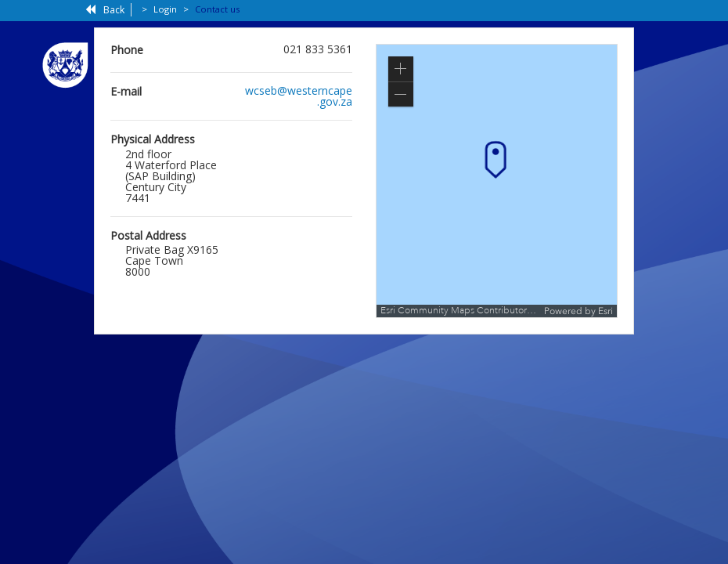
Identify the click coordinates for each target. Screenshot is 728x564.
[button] (401, 69)
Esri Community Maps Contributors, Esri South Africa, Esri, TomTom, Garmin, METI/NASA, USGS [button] (460, 311)
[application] (497, 181)
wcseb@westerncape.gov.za (299, 96)
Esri (605, 311)
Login (165, 9)
